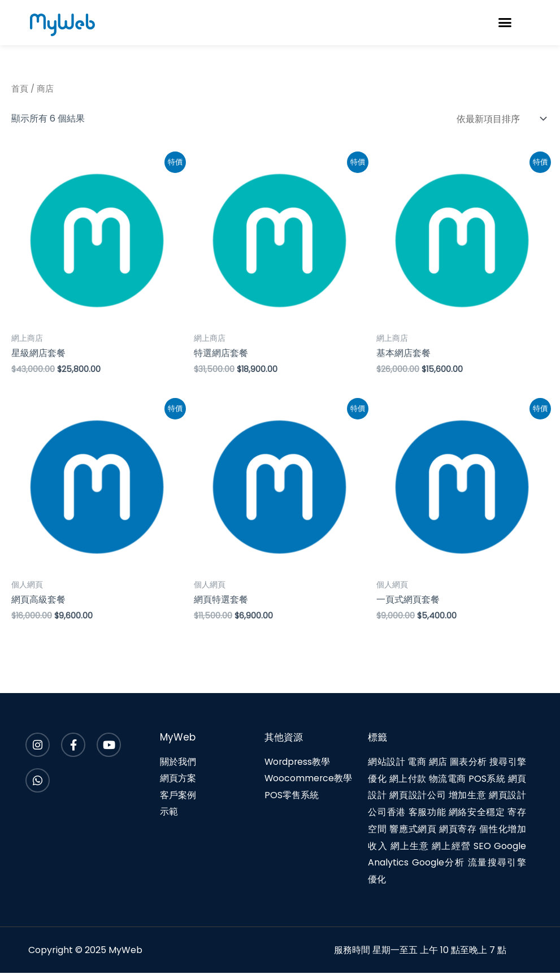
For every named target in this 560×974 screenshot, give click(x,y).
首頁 (20, 89)
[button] (505, 23)
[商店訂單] (499, 119)
